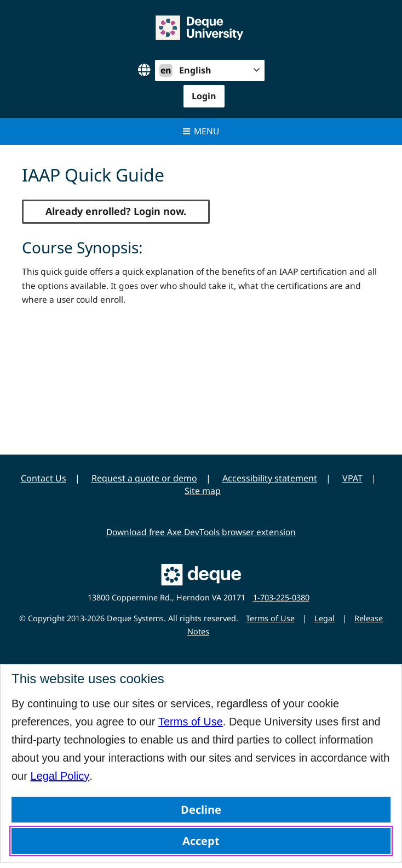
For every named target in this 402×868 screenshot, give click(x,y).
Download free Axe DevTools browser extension (201, 532)
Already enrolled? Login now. (116, 211)
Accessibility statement (270, 478)
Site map (203, 491)
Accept (201, 841)
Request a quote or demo (144, 478)
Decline (201, 810)
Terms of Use (191, 722)
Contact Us (44, 478)
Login (204, 96)
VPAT (352, 478)
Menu (201, 131)
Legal (325, 618)
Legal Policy (60, 776)
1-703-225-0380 (281, 597)
